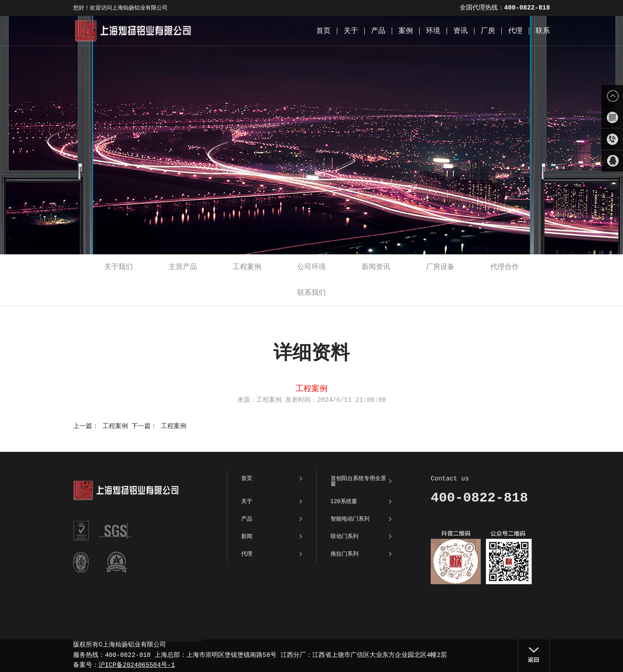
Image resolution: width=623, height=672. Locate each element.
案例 (406, 31)
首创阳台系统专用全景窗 (358, 481)
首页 (323, 31)
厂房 (488, 31)
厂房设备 (440, 267)
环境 (433, 31)
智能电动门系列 (350, 519)
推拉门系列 (344, 554)
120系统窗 (344, 502)
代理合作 (505, 267)
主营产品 (183, 267)
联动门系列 (344, 536)
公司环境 (311, 267)
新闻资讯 (376, 267)
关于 (351, 31)
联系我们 (311, 293)
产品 (378, 31)
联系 (543, 31)
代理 (515, 31)
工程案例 (247, 267)
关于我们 (118, 267)
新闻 (247, 536)
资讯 (460, 31)
